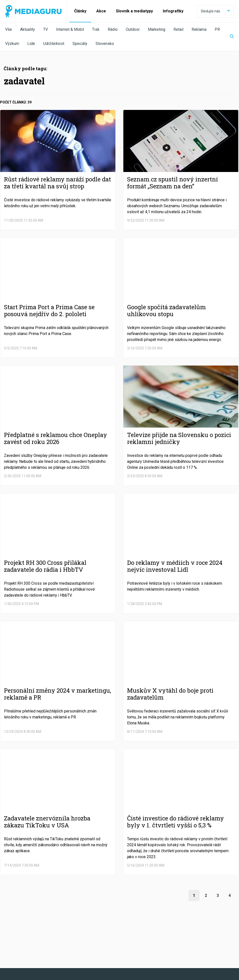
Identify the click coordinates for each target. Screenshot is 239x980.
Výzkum (12, 44)
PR (217, 29)
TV (46, 29)
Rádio (113, 29)
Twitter (68, 939)
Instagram (159, 939)
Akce (101, 11)
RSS (201, 939)
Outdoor (133, 29)
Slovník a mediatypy (134, 11)
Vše (9, 29)
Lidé (31, 44)
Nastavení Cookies (108, 953)
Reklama (199, 29)
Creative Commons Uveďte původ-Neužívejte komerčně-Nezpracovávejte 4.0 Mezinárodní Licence (73, 967)
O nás (9, 953)
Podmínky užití (30, 953)
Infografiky (173, 11)
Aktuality (28, 29)
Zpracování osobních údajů (68, 953)
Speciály (80, 44)
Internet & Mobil (70, 29)
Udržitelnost (54, 44)
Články (80, 11)
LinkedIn (112, 939)
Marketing (157, 29)
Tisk (96, 29)
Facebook (25, 939)
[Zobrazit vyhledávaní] (229, 37)
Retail (178, 29)
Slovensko (105, 44)
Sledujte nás (215, 11)
